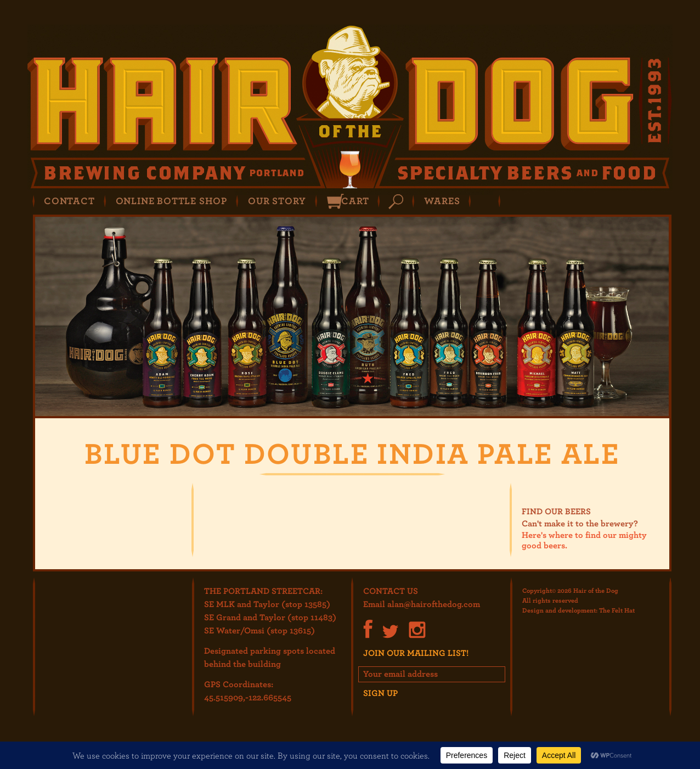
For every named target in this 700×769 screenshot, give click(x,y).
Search (396, 202)
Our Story (277, 201)
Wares (442, 201)
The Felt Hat (617, 610)
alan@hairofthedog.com (434, 604)
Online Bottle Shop (171, 201)
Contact (69, 201)
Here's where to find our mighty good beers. (584, 540)
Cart (355, 201)
